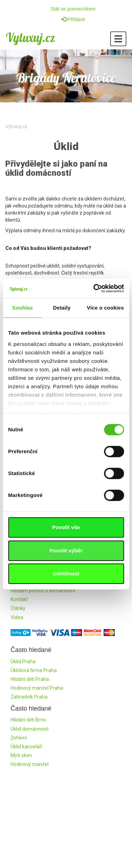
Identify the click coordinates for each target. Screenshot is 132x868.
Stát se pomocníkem (73, 9)
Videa (17, 617)
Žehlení (19, 738)
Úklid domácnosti (30, 729)
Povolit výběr (66, 550)
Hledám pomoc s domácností (43, 591)
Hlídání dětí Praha (30, 679)
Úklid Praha (23, 662)
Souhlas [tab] (22, 308)
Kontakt (19, 599)
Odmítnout (66, 573)
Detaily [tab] (62, 308)
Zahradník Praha (29, 697)
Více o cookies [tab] (105, 308)
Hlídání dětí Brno (28, 720)
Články (18, 608)
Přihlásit (73, 19)
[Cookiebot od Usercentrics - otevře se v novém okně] (94, 288)
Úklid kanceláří (26, 747)
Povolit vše (66, 527)
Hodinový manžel (30, 764)
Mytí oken (21, 755)
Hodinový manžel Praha (37, 688)
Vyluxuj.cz (30, 37)
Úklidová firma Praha (34, 670)
